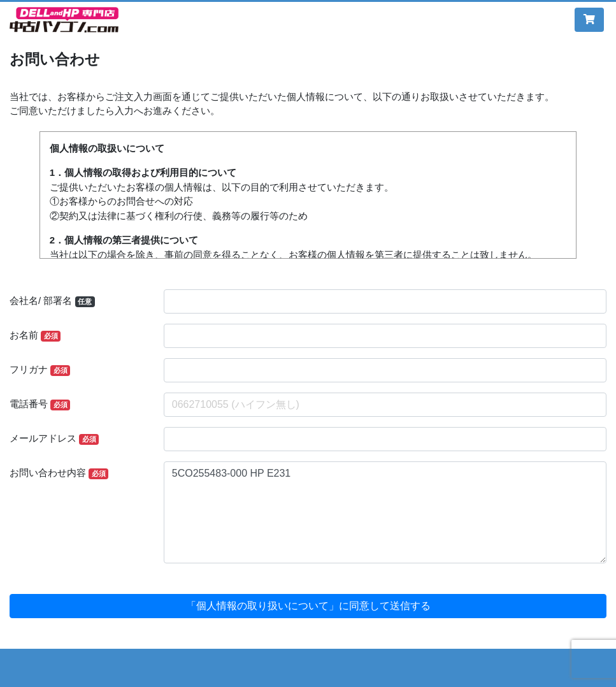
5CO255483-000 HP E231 (385, 512)
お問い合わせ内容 (59, 473)
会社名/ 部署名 (52, 301)
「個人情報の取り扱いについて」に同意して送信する (308, 606)
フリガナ (40, 370)
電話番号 (40, 404)
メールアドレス (54, 439)
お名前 (35, 336)
